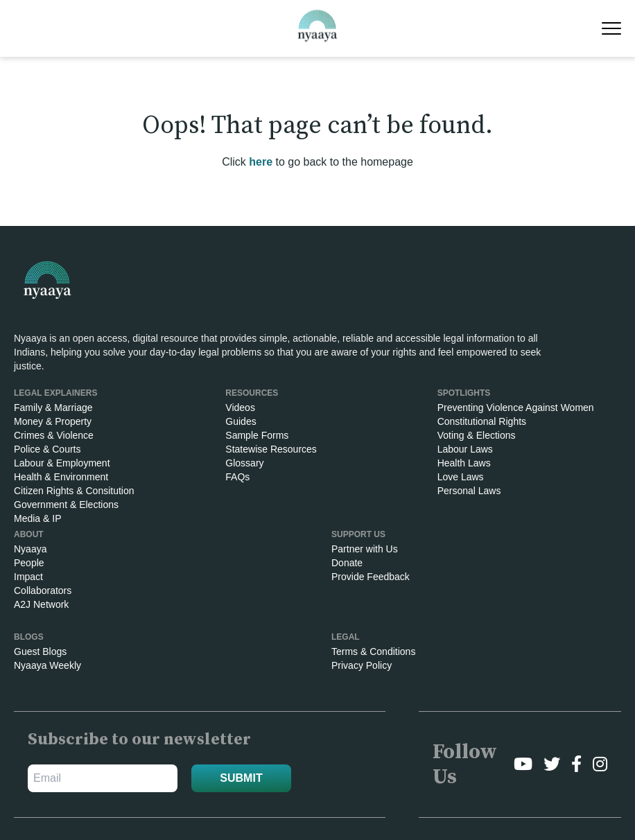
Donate (347, 563)
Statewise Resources (271, 449)
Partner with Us (365, 549)
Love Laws (461, 477)
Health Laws (464, 463)
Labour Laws (465, 449)
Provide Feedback (371, 577)
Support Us (358, 534)
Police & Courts (47, 449)
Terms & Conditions (373, 651)
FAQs (237, 477)
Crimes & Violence (54, 435)
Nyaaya (30, 549)
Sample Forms (257, 435)
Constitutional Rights (482, 421)
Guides (241, 421)
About (29, 534)
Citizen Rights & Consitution (74, 491)
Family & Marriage (53, 408)
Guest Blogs (40, 651)
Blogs (29, 637)
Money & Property (53, 421)
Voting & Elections (477, 435)
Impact (28, 577)
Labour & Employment (62, 463)
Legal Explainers (55, 393)
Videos (240, 408)
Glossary (244, 463)
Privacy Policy (362, 665)
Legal (346, 637)
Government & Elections (66, 505)
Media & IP (37, 518)
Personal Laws (469, 491)
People (29, 563)
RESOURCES (252, 393)
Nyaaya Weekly (47, 665)
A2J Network (41, 604)
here (261, 162)
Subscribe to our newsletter (139, 740)
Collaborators (43, 590)
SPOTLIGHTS (464, 393)
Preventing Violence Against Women (516, 408)
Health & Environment (61, 477)
